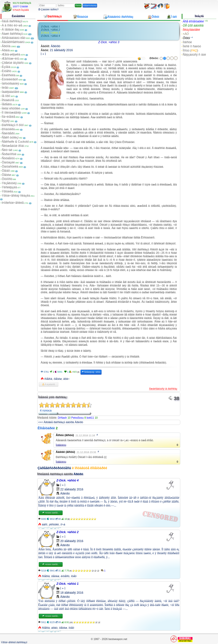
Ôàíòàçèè (8, 162)
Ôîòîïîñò (7, 179)
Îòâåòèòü (61, 445)
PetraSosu (77, 418)
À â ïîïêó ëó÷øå (12, 25)
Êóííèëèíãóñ (10, 79)
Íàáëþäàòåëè (11, 92)
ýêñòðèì (54, 525)
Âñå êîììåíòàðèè (193, 21)
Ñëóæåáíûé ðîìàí (13, 146)
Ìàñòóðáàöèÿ (10, 84)
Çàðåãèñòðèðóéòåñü (54, 468)
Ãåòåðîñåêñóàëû (13, 42)
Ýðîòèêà (7, 191)
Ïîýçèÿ (6, 121)
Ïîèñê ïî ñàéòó (192, 46)
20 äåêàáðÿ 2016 (72, 541)
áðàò (54, 628)
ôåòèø (58, 379)
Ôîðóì (186, 38)
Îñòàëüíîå (8, 100)
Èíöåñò (7, 71)
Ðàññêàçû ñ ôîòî (13, 125)
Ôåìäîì (6, 171)
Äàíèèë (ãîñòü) (65, 452)
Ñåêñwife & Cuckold (15, 142)
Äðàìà (6, 50)
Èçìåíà (6, 67)
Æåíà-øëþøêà (11, 54)
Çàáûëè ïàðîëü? (48, 9)
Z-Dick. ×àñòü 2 (51, 30)
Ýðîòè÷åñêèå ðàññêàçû (14, 642)
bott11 (90, 418)
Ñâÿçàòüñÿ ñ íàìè (194, 55)
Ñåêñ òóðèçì (10, 138)
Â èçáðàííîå (49, 384)
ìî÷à (63, 525)
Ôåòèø (6, 175)
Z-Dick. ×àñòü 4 (51, 36)
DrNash (62, 418)
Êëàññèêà (9, 75)
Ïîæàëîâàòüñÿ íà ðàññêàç (163, 389)
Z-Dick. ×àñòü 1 (51, 26)
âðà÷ (66, 379)
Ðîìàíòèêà (8, 129)
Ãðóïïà (6, 46)
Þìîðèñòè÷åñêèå (13, 203)
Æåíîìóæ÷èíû (10, 59)
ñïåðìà (48, 379)
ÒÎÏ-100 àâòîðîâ (193, 26)
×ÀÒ (186, 34)
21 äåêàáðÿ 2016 (61, 50)
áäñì (44, 525)
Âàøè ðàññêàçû (12, 34)
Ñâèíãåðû (8, 133)
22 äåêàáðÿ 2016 (72, 489)
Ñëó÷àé (7, 150)
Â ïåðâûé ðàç (11, 30)
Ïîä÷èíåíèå (8, 117)
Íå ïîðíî (6, 96)
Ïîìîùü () (190, 50)
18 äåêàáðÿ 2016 (72, 593)
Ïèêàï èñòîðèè (11, 108)
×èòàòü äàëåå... (51, 513)
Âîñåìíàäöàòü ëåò (14, 38)
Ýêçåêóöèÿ (9, 183)
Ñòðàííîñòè (9, 154)
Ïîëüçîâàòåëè (191, 30)
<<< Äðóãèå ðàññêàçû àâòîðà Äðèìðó (61, 422)
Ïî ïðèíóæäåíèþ (11, 113)
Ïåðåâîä (7, 104)
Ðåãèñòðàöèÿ (90, 6)
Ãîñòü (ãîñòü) (65, 435)
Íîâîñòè (187, 42)
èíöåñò (65, 576)
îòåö (74, 576)
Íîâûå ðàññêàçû (12, 21)
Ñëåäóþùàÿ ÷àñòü (91, 372)
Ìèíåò (5, 88)
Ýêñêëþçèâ (9, 187)
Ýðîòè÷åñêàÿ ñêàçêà (16, 196)
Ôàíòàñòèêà (10, 167)
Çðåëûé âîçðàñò (13, 63)
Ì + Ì (43, 54)
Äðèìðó (56, 46)
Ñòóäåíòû (8, 158)
